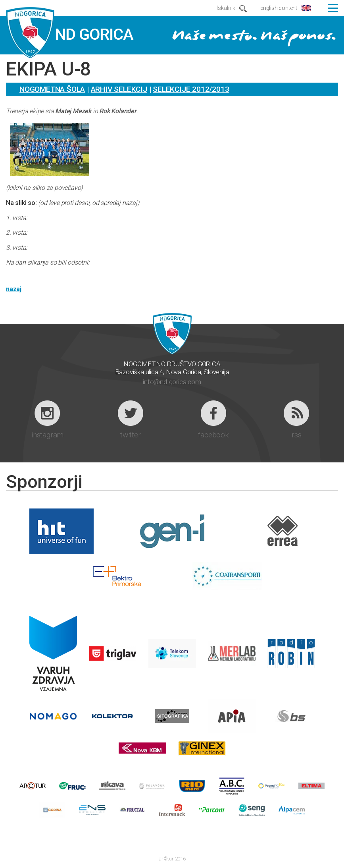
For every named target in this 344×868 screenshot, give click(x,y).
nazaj (14, 289)
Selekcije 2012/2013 (191, 89)
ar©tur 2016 (172, 859)
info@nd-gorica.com (172, 382)
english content (279, 8)
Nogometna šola (52, 89)
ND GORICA (70, 33)
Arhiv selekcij (119, 89)
